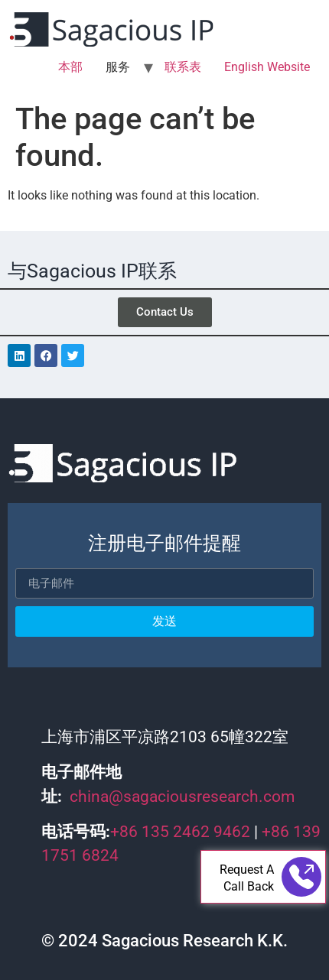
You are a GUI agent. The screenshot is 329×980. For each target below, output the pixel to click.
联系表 (183, 67)
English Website (267, 67)
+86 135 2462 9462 (180, 832)
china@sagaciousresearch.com (182, 797)
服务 (118, 67)
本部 (70, 67)
